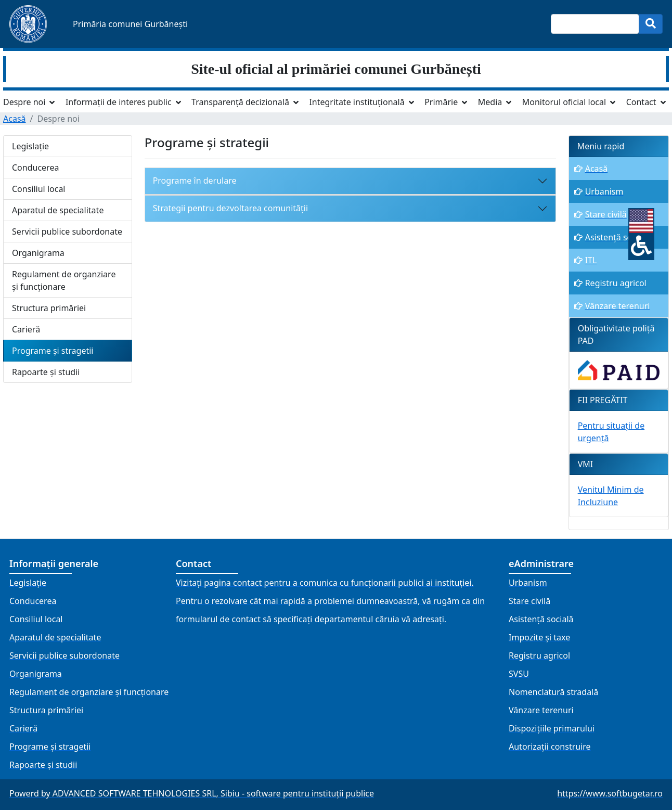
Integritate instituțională (357, 102)
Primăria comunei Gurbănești (130, 24)
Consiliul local (39, 189)
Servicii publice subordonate (67, 232)
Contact (641, 102)
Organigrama (38, 253)
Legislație (30, 146)
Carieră (26, 329)
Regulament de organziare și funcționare (64, 280)
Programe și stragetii (53, 351)
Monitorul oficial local (564, 102)
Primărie (441, 102)
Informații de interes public (119, 102)
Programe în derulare (195, 181)
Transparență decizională (240, 102)
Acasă (15, 119)
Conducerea (35, 168)
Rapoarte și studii (46, 372)
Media (490, 102)
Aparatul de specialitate (58, 210)
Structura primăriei (49, 308)
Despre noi (24, 102)
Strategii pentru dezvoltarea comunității (230, 208)
